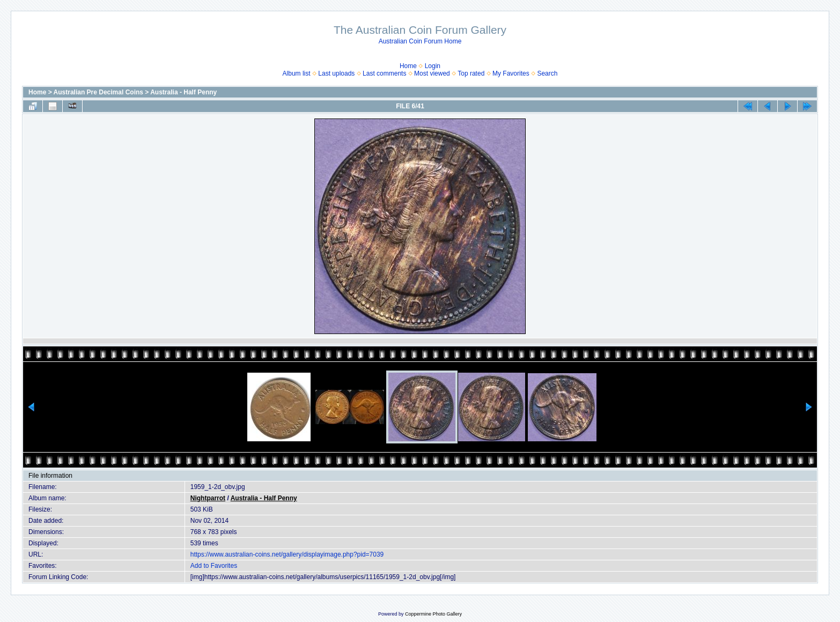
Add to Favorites (214, 566)
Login (433, 66)
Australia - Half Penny (183, 92)
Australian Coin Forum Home (420, 41)
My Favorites (511, 73)
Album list (297, 73)
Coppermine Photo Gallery (433, 614)
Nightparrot (208, 498)
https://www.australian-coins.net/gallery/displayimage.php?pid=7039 (287, 554)
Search (547, 73)
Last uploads (336, 73)
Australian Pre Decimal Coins (98, 92)
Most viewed (432, 73)
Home (408, 66)
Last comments (384, 73)
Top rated (471, 73)
